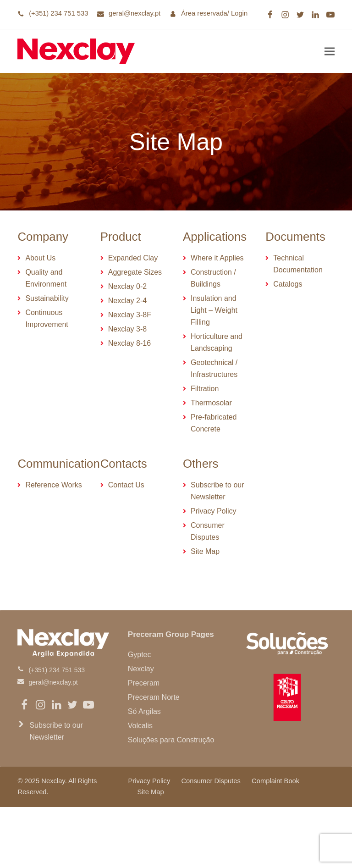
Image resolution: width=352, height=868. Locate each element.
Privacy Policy (149, 781)
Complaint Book (275, 781)
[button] (330, 51)
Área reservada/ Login (214, 13)
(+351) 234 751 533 (58, 13)
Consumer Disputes (211, 781)
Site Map (150, 792)
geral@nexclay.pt (135, 13)
